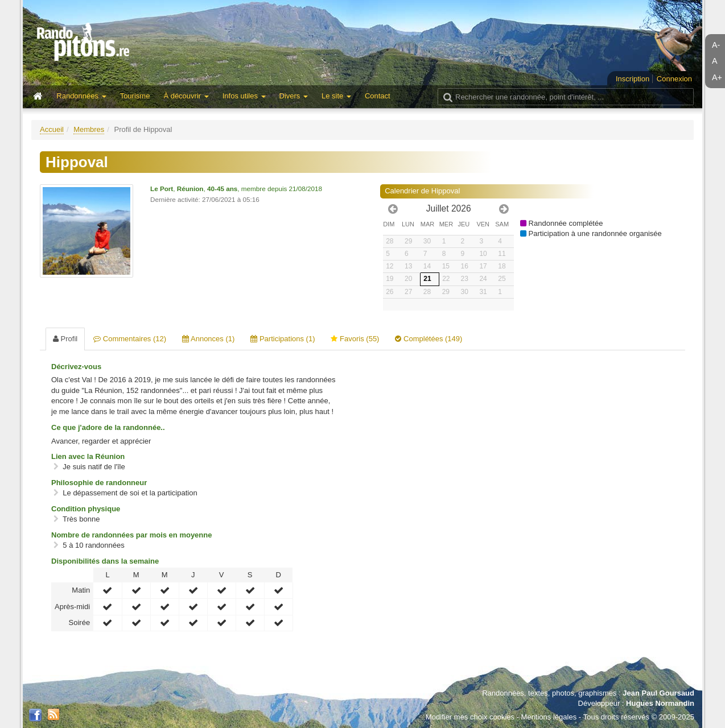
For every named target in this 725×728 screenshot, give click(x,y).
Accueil (52, 129)
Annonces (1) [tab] (208, 339)
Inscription (633, 79)
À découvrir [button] (186, 96)
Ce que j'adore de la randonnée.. (108, 427)
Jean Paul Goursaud (658, 693)
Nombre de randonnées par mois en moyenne (131, 535)
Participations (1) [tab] (283, 339)
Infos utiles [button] (244, 96)
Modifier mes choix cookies (470, 717)
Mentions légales (549, 717)
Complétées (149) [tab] (429, 339)
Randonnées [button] (81, 96)
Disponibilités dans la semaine (105, 561)
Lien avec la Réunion (88, 456)
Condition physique (86, 509)
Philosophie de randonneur (99, 483)
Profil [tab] (65, 339)
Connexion (674, 79)
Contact (378, 96)
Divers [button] (294, 96)
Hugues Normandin (660, 703)
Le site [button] (336, 96)
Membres (89, 129)
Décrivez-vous (76, 367)
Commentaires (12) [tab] (130, 339)
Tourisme (135, 96)
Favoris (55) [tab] (355, 339)
